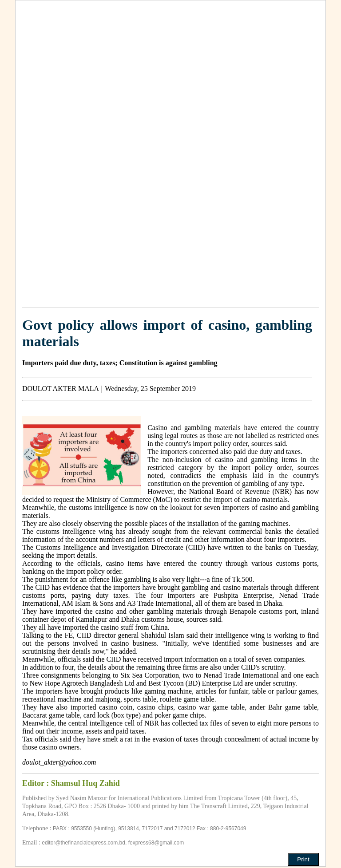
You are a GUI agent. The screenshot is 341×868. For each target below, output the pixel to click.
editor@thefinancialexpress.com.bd (83, 843)
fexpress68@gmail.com (156, 843)
